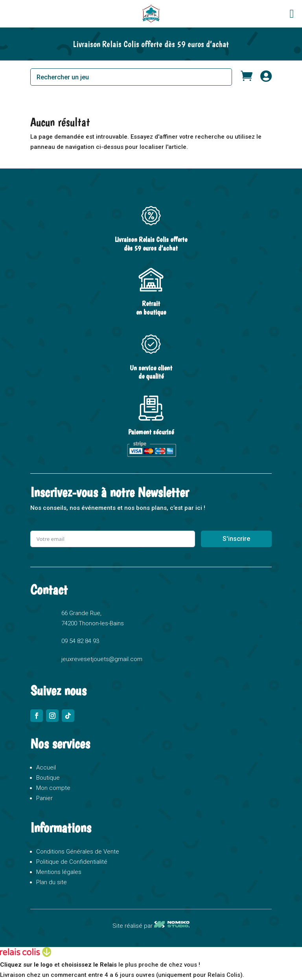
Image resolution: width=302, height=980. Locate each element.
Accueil (46, 768)
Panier (44, 798)
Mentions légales (59, 872)
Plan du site (52, 882)
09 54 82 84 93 (80, 641)
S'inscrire (236, 539)
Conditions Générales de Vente (78, 852)
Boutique (48, 778)
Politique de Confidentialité (72, 862)
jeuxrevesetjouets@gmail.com (102, 659)
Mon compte (53, 788)
